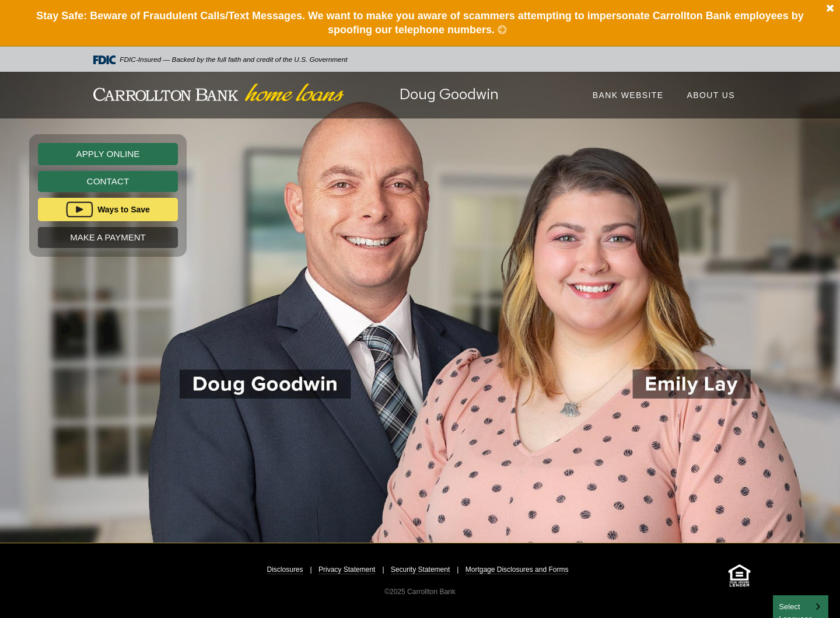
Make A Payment (108, 237)
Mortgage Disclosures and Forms (517, 570)
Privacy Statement (347, 570)
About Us (711, 95)
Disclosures (285, 570)
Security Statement (420, 570)
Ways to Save (124, 210)
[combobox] (801, 607)
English (792, 605)
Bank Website (628, 95)
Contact (108, 181)
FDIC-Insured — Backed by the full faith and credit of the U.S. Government (220, 60)
